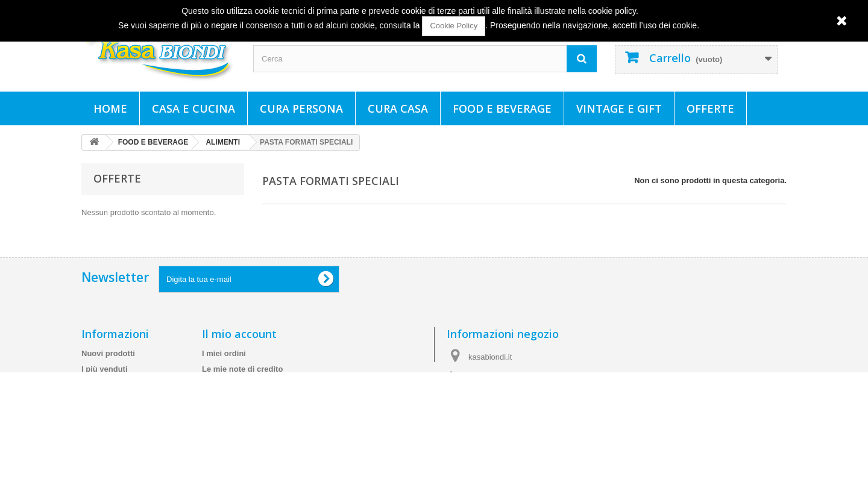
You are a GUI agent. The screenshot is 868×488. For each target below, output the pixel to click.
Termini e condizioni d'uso (130, 425)
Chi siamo (100, 441)
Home (110, 108)
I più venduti (105, 378)
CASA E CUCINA (193, 108)
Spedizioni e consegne (124, 409)
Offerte (710, 108)
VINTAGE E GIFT (619, 108)
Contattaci (101, 394)
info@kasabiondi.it (524, 411)
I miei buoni (224, 425)
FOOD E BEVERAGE (502, 108)
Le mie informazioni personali (257, 409)
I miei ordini (224, 362)
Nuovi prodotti (108, 362)
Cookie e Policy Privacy (125, 456)
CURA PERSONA (301, 108)
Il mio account (239, 343)
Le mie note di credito (242, 378)
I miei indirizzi (228, 394)
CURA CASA (398, 108)
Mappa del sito (108, 472)
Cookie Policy (454, 26)
